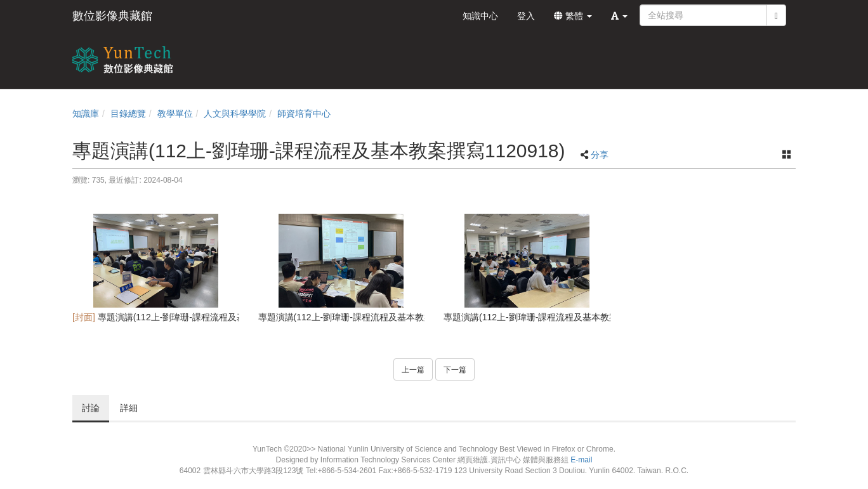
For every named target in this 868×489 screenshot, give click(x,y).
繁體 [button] (573, 16)
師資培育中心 (304, 114)
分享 (600, 155)
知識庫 (86, 114)
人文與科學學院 (235, 114)
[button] (619, 16)
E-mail (581, 460)
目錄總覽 (128, 114)
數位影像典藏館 (112, 16)
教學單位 (175, 114)
